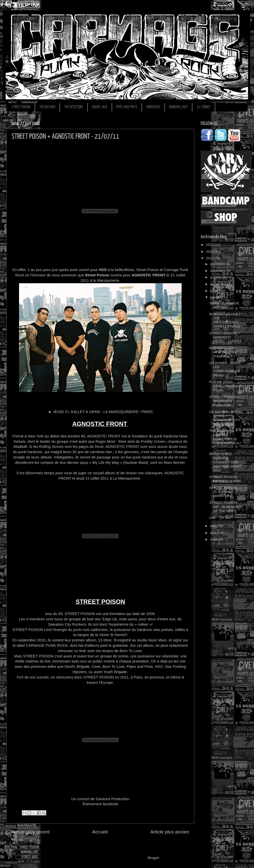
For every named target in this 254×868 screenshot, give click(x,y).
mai (213, 526)
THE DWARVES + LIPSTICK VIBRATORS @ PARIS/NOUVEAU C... (225, 439)
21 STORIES (204, 107)
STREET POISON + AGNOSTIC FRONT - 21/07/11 (225, 337)
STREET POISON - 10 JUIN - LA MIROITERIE (224, 492)
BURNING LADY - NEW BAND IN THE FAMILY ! (223, 352)
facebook (110, 804)
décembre (218, 264)
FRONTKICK (153, 107)
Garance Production (112, 799)
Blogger (153, 858)
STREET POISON (21, 107)
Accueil (100, 832)
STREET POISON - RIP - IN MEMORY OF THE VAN (225, 507)
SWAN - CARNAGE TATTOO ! (224, 305)
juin (213, 297)
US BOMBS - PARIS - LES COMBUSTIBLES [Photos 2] (226, 369)
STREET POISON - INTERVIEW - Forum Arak (224, 401)
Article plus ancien (170, 832)
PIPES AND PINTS (127, 107)
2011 (210, 258)
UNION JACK (100, 107)
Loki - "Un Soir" (221, 518)
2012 (210, 252)
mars (214, 539)
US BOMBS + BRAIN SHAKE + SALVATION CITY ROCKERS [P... (226, 418)
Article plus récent (30, 832)
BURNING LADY (178, 107)
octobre (216, 277)
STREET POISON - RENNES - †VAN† (225, 479)
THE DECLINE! (47, 107)
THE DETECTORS (74, 107)
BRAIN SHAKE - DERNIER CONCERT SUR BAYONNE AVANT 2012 (225, 462)
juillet (215, 291)
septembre (219, 284)
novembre (218, 271)
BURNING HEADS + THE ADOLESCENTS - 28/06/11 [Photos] (225, 320)
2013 (210, 245)
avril (214, 533)
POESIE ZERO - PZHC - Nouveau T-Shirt (224, 386)
